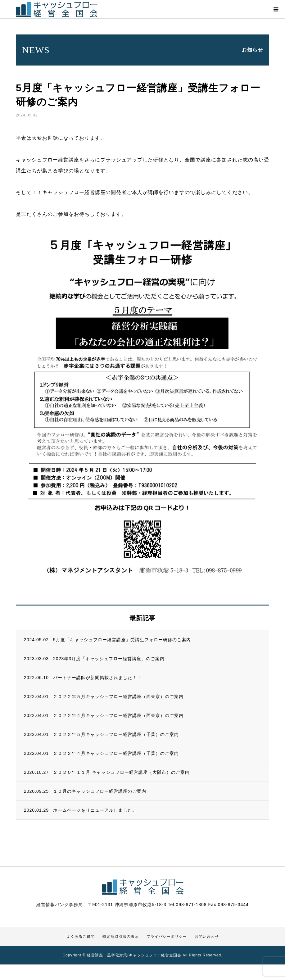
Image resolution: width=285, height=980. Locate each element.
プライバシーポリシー (167, 937)
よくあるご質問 (81, 937)
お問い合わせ (207, 937)
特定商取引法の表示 (121, 937)
